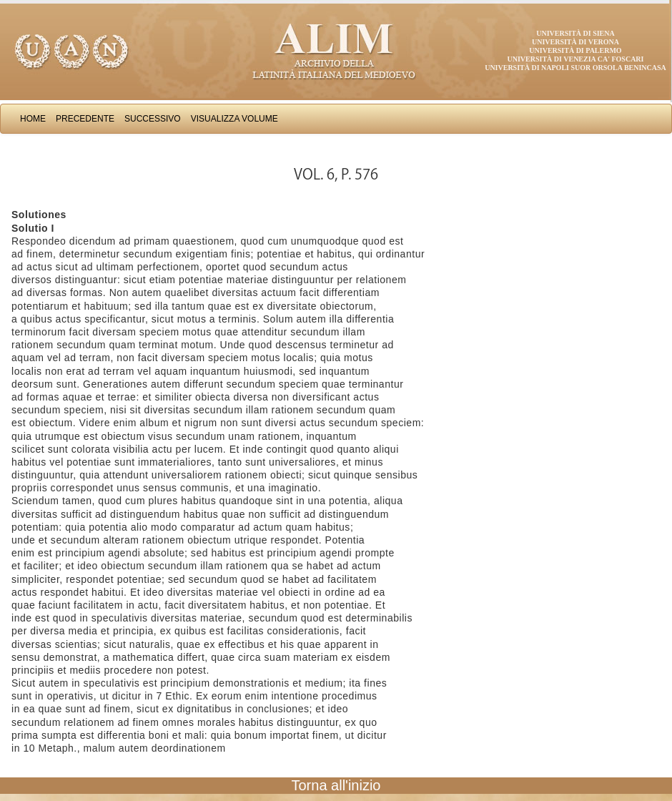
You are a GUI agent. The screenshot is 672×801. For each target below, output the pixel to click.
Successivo (153, 119)
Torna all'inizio (336, 785)
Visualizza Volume (234, 119)
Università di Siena (575, 33)
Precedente (85, 119)
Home (33, 119)
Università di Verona (575, 42)
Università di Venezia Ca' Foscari (576, 59)
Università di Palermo (575, 50)
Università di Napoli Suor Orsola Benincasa (575, 68)
